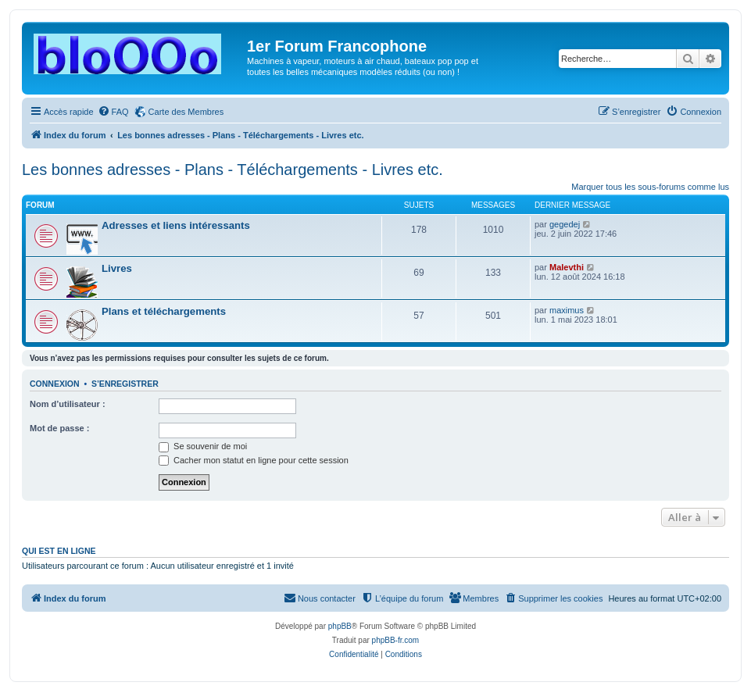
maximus (567, 310)
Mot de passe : (59, 428)
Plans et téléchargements (164, 311)
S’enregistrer (125, 384)
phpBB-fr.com (396, 640)
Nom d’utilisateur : (68, 404)
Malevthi (567, 267)
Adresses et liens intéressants (176, 225)
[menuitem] (113, 112)
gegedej (565, 224)
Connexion (55, 384)
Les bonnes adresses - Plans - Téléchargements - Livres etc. (232, 170)
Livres (117, 268)
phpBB (340, 626)
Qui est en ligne (59, 551)
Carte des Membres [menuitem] (186, 112)
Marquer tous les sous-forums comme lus (650, 187)
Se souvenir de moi (203, 446)
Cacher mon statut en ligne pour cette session (254, 460)
